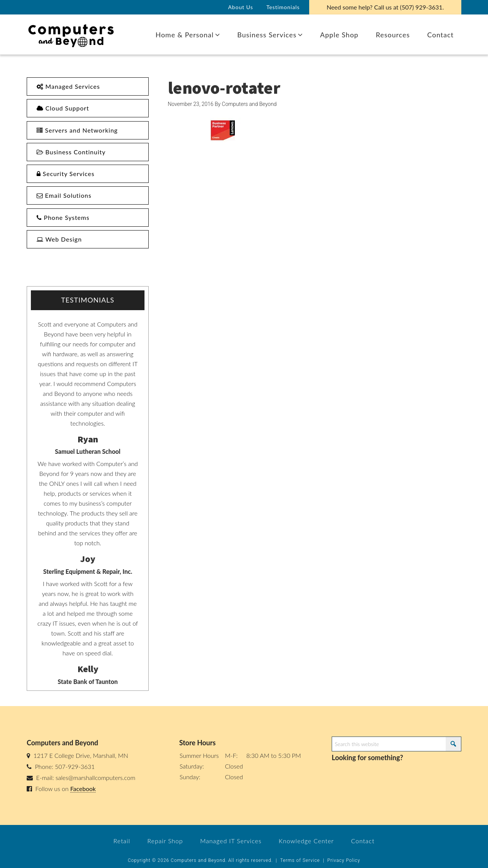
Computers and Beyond (74, 34)
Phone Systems (63, 217)
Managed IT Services (231, 841)
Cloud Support (63, 108)
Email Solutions (64, 195)
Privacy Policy (344, 860)
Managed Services (68, 86)
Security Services (66, 174)
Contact (363, 841)
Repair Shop (165, 841)
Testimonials (283, 7)
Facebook (83, 789)
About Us (241, 7)
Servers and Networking (77, 130)
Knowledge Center (306, 841)
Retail (122, 841)
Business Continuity (71, 152)
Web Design (59, 239)
